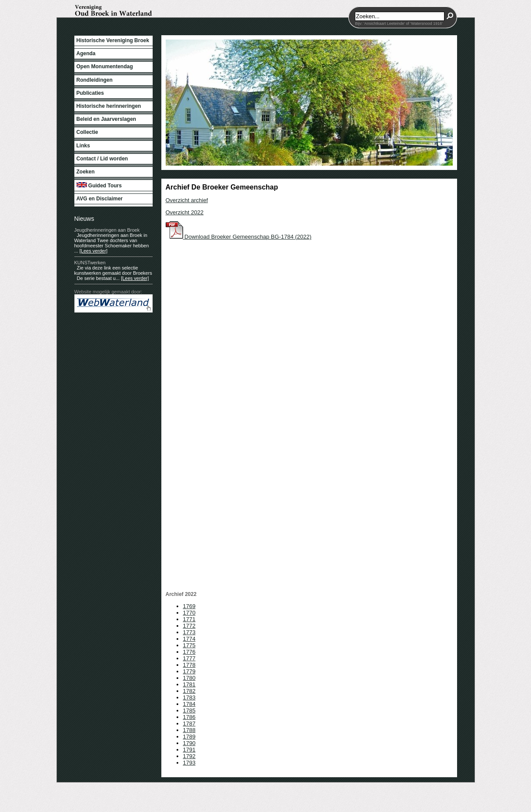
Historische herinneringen (109, 106)
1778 (189, 665)
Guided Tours (99, 185)
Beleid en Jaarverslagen (106, 119)
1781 (189, 684)
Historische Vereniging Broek (113, 40)
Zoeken (86, 172)
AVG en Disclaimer (100, 199)
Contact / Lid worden (102, 159)
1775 (189, 645)
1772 (189, 626)
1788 (189, 730)
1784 (189, 704)
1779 (189, 671)
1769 (189, 606)
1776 (189, 652)
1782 (189, 691)
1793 (189, 763)
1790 (189, 743)
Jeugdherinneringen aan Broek (107, 230)
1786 (189, 717)
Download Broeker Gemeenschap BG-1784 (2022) (239, 237)
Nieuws (84, 219)
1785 (189, 710)
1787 (189, 724)
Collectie (87, 132)
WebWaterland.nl (259, 772)
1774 (189, 639)
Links (83, 146)
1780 (189, 678)
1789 (189, 737)
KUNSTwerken (90, 263)
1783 (189, 697)
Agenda (86, 53)
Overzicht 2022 (185, 212)
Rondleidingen (95, 80)
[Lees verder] (94, 251)
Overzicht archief (187, 200)
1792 (189, 756)
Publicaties (90, 93)
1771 (189, 619)
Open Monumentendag (105, 67)
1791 (189, 750)
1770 (189, 613)
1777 (189, 658)
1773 (189, 632)
